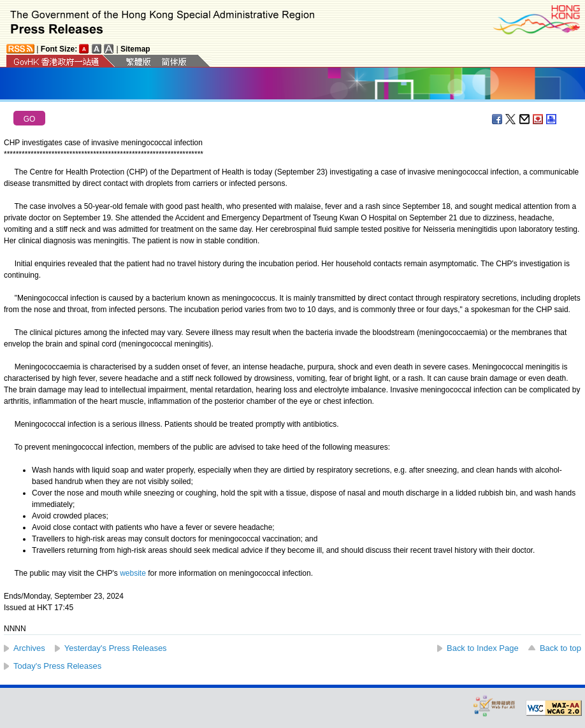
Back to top (560, 648)
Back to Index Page (483, 648)
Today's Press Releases (57, 666)
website (133, 573)
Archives (29, 648)
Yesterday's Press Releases (116, 648)
